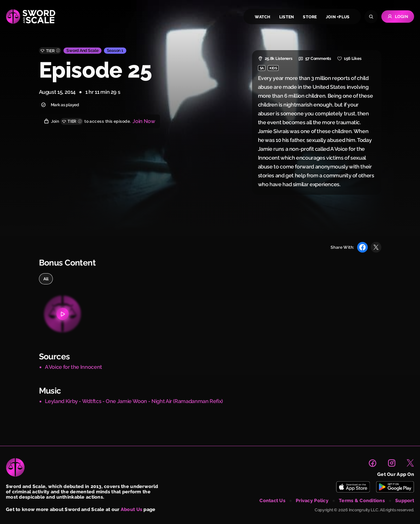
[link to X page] (410, 463)
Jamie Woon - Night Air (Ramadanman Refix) (170, 401)
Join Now (144, 121)
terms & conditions (362, 501)
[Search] (371, 17)
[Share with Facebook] (362, 247)
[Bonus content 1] (63, 314)
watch (262, 17)
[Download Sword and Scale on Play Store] (395, 487)
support (405, 501)
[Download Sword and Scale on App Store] (353, 487)
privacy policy (312, 501)
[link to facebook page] (372, 463)
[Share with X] (376, 247)
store (310, 17)
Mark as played (59, 105)
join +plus (338, 17)
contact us (272, 501)
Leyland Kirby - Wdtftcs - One (81, 401)
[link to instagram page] (392, 463)
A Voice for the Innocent (73, 367)
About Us (131, 509)
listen (287, 17)
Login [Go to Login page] (398, 17)
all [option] (46, 279)
